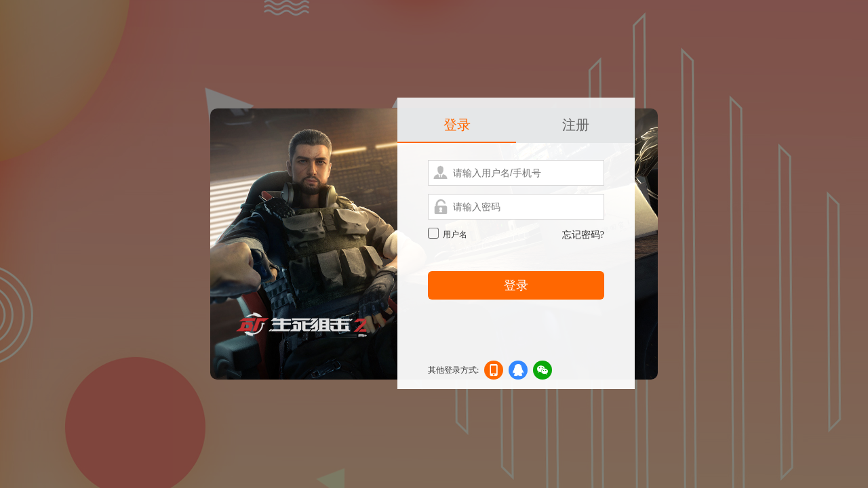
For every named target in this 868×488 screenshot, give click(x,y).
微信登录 (542, 372)
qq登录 (518, 372)
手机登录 (494, 372)
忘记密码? (583, 235)
